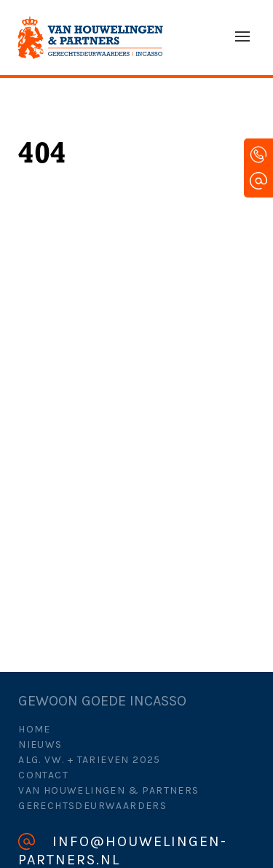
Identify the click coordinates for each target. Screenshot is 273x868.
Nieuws (40, 744)
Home (35, 729)
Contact (43, 775)
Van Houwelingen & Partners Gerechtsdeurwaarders (108, 798)
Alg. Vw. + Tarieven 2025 (90, 760)
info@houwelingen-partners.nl (123, 851)
